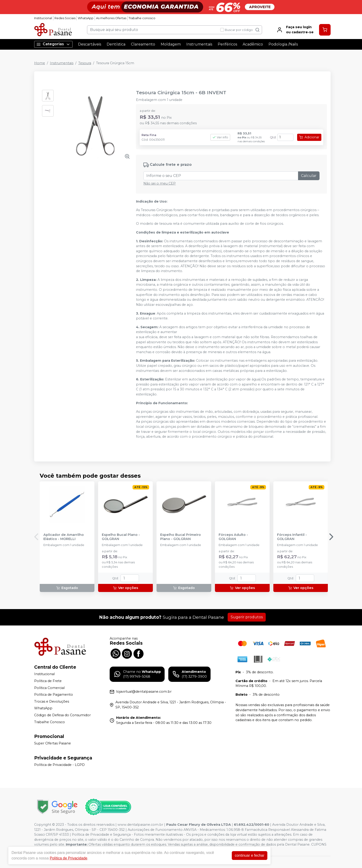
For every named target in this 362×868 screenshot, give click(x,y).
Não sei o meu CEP (160, 183)
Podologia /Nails (283, 44)
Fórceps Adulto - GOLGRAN (233, 537)
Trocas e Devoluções (52, 701)
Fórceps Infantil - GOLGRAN (292, 537)
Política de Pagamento (54, 695)
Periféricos (227, 44)
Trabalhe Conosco (50, 722)
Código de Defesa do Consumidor (62, 715)
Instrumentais (199, 44)
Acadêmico (253, 44)
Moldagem (171, 44)
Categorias (53, 44)
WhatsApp (86, 18)
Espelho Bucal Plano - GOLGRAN (121, 537)
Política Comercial (49, 688)
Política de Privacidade (68, 858)
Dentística (116, 44)
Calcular (309, 176)
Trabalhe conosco (142, 18)
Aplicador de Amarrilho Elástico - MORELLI (64, 537)
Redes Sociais (65, 18)
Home (40, 63)
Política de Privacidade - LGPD (59, 765)
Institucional (43, 18)
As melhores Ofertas (111, 18)
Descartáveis (90, 44)
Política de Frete (48, 681)
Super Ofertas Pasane (53, 743)
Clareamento (143, 44)
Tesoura (85, 63)
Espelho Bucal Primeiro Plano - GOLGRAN (181, 537)
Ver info (220, 137)
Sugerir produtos (247, 617)
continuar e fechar (250, 855)
